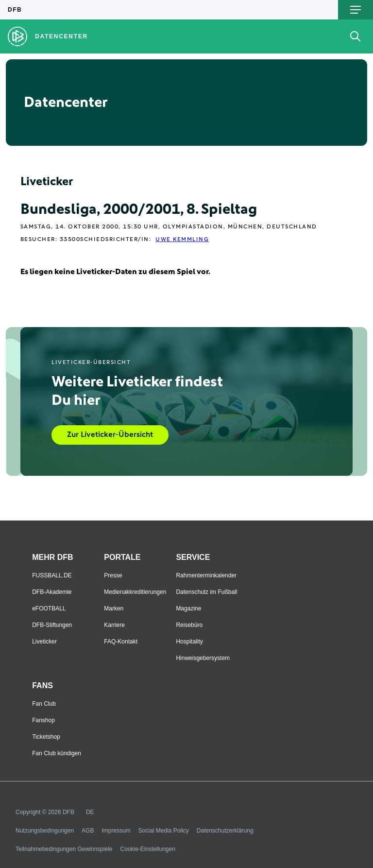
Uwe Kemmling (182, 240)
